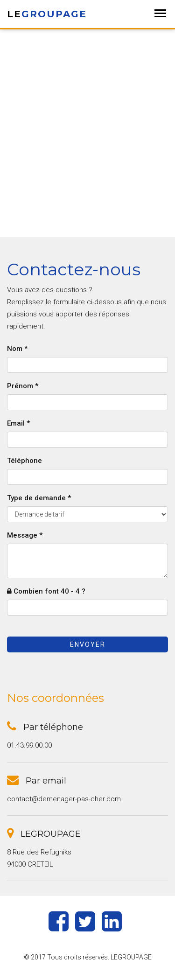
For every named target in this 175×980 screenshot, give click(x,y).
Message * (25, 535)
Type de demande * (39, 498)
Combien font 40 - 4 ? (46, 591)
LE (47, 14)
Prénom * (23, 386)
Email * (18, 423)
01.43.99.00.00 (29, 745)
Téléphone (24, 461)
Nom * (17, 349)
